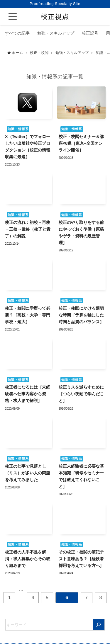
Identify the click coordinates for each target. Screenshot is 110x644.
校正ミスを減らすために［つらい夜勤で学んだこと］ (81, 394)
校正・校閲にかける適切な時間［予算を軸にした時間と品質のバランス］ (81, 315)
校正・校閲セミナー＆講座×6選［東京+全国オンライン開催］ (81, 143)
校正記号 (90, 33)
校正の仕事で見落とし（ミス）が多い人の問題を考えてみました (28, 473)
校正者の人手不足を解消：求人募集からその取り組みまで (28, 559)
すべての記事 (17, 33)
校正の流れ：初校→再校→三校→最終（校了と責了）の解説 (28, 229)
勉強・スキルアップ (56, 33)
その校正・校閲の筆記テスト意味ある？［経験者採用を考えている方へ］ (81, 559)
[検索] (99, 625)
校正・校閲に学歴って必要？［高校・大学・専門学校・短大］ (28, 315)
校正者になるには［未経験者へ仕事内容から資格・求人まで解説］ (28, 394)
